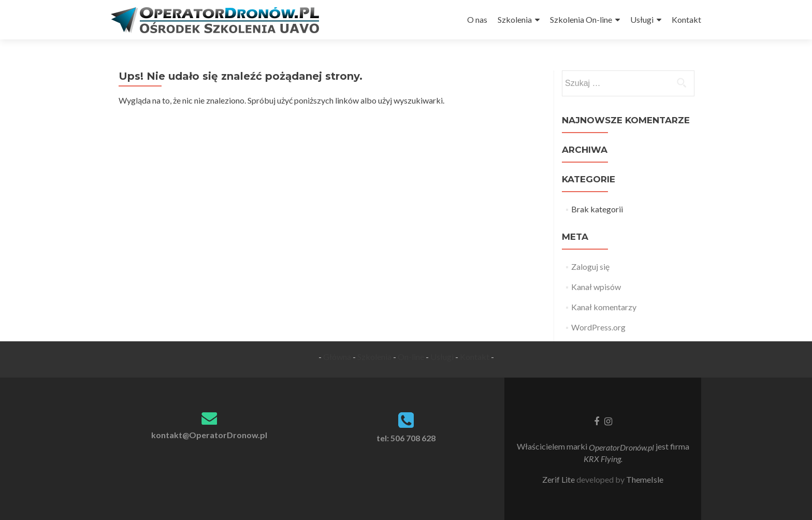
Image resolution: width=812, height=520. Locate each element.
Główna (337, 357)
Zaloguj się (590, 266)
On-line (411, 357)
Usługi (642, 19)
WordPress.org (598, 327)
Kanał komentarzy (604, 307)
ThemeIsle (645, 479)
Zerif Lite (559, 479)
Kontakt (686, 19)
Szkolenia (515, 19)
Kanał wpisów (596, 287)
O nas (477, 19)
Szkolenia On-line (581, 19)
